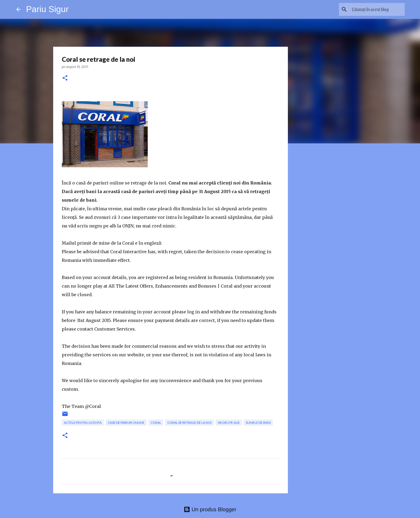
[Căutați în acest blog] (376, 9)
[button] (65, 78)
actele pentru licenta (83, 423)
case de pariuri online (126, 423)
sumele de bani (258, 423)
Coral (156, 423)
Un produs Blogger (210, 509)
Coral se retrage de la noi (189, 423)
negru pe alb (229, 423)
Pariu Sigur (47, 9)
